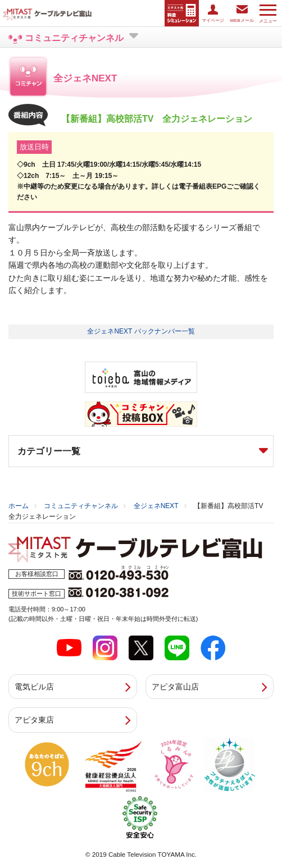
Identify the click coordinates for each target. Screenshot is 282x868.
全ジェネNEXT (156, 506)
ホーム (19, 506)
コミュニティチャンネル (81, 506)
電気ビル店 (34, 687)
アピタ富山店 (175, 687)
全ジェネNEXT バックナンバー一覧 (141, 331)
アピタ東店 (34, 720)
